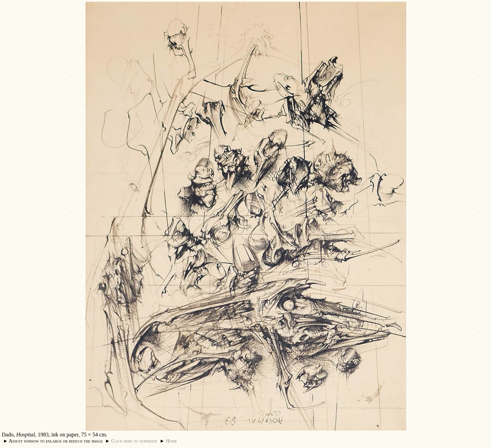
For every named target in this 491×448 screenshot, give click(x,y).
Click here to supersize (134, 441)
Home (172, 441)
